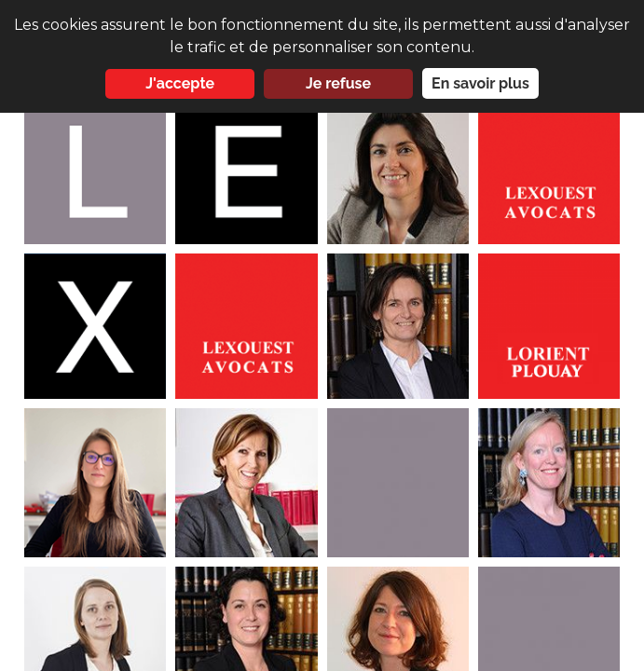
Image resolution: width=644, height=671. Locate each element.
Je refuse (338, 83)
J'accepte (180, 83)
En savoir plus (480, 83)
